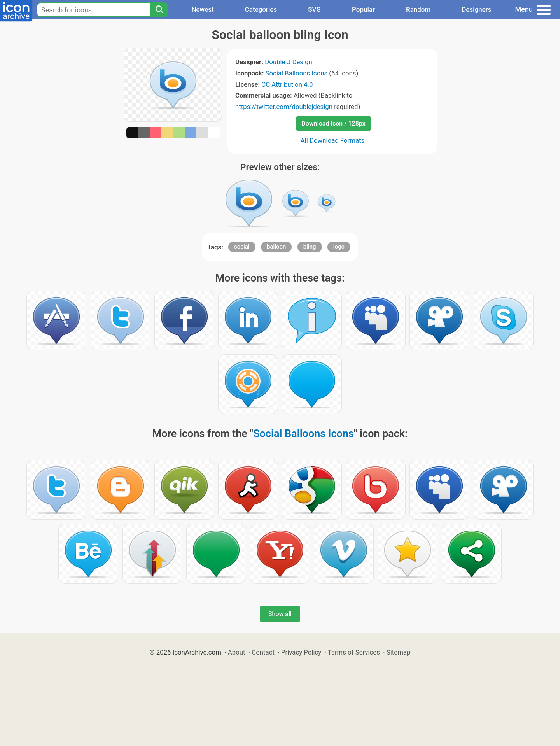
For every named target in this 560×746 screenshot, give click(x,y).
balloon (276, 247)
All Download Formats (333, 140)
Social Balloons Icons (297, 73)
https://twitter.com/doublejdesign (284, 107)
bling (310, 247)
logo (339, 247)
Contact (263, 652)
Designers (476, 9)
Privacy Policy (301, 652)
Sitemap (399, 652)
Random (418, 9)
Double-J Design (289, 62)
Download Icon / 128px (333, 123)
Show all (280, 614)
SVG (314, 9)
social (242, 247)
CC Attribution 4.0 (287, 84)
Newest (202, 9)
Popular (363, 9)
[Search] (159, 10)
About (237, 652)
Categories (261, 9)
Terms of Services (354, 652)
